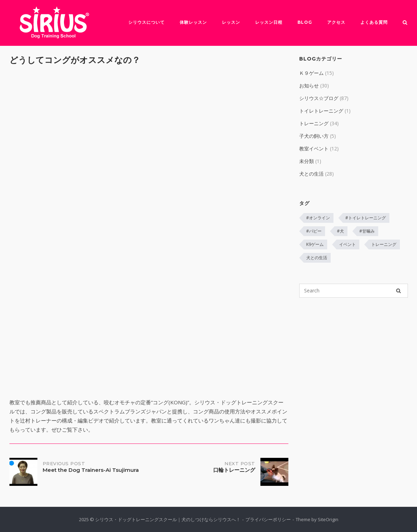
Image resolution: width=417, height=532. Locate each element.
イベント (347, 244)
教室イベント (314, 148)
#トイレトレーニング (366, 218)
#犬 (340, 231)
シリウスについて (146, 22)
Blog (305, 22)
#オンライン (318, 218)
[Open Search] (405, 23)
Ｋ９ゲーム (311, 73)
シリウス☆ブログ (319, 98)
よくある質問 (374, 22)
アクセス (336, 22)
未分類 (307, 161)
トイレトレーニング (321, 111)
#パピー (314, 231)
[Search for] (354, 291)
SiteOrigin (328, 519)
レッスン (231, 22)
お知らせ (309, 86)
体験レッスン (193, 22)
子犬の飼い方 (314, 136)
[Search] (398, 291)
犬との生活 (311, 174)
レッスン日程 (269, 22)
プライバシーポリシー (268, 519)
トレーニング (314, 123)
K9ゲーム (315, 244)
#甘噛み (367, 231)
